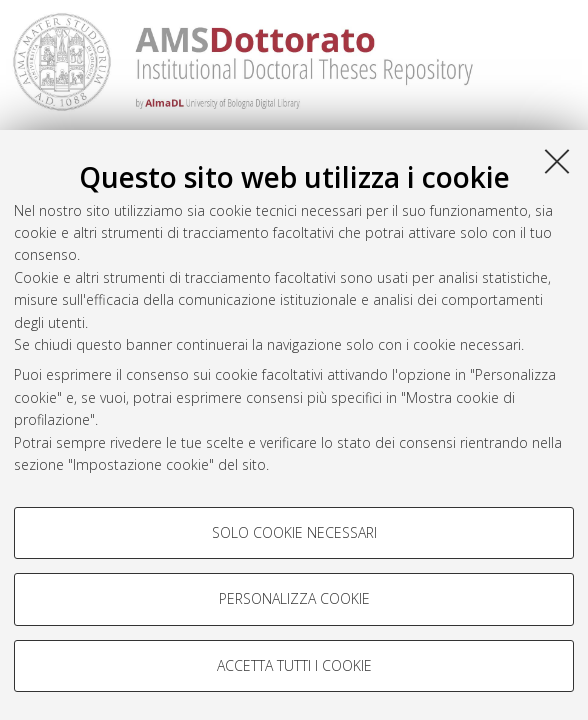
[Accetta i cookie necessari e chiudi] (557, 161)
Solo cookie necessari (294, 532)
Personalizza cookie (294, 598)
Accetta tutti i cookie (294, 665)
